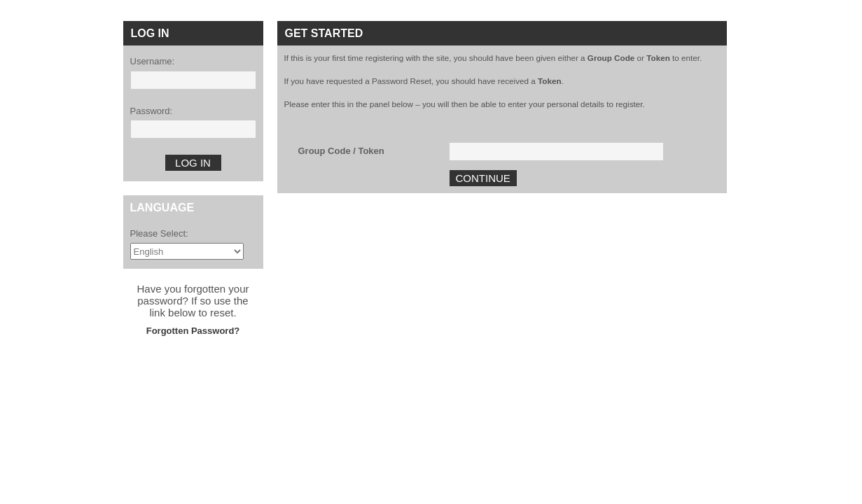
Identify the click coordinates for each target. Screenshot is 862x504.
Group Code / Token (341, 151)
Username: (153, 61)
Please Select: (159, 233)
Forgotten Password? (193, 331)
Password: (152, 111)
